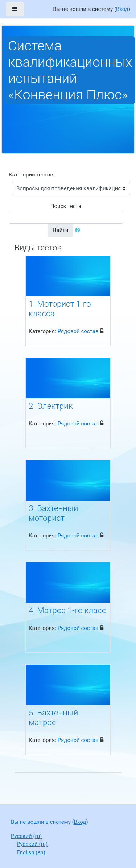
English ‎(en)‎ (31, 852)
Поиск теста (66, 206)
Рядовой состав (78, 331)
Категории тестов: (32, 175)
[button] (79, 230)
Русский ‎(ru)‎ (26, 836)
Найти (60, 230)
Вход (122, 9)
